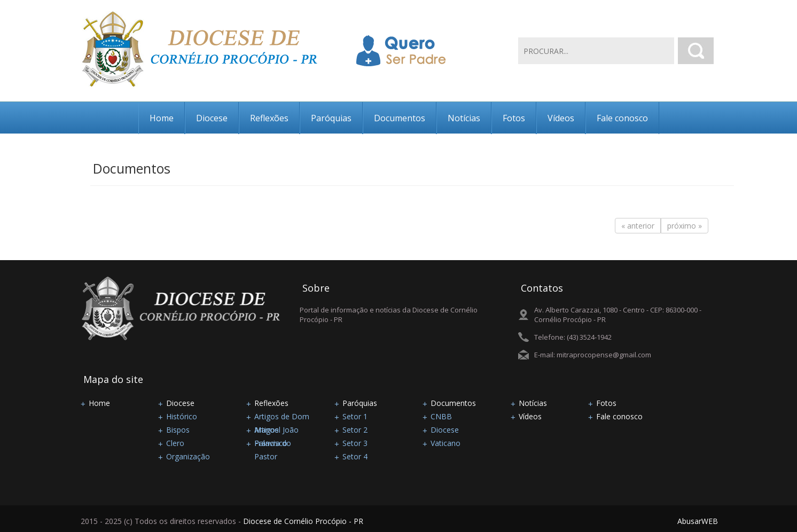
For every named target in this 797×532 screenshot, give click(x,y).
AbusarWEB (698, 521)
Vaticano (446, 443)
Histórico (182, 416)
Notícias (464, 118)
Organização (188, 456)
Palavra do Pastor (273, 444)
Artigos (267, 430)
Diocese (212, 118)
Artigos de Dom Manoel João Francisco (282, 417)
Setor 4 (355, 456)
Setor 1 (355, 416)
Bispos (178, 430)
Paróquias (331, 118)
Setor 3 (355, 443)
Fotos (514, 118)
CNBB (441, 416)
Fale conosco (622, 118)
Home (162, 118)
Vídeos (561, 118)
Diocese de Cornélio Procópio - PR (303, 521)
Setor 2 (355, 430)
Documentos (400, 118)
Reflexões (269, 118)
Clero (175, 443)
